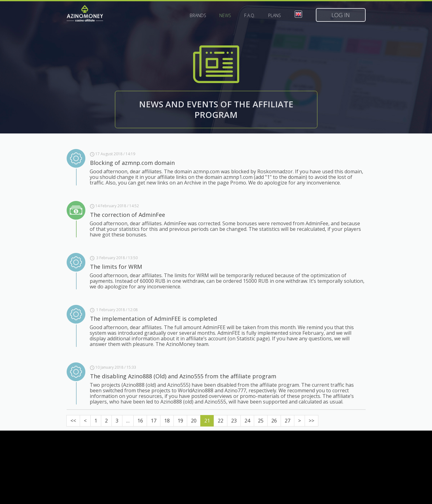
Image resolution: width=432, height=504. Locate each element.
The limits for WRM (116, 267)
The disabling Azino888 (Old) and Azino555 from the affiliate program (183, 376)
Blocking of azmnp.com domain (132, 163)
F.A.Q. (250, 16)
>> (311, 421)
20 (194, 421)
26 (274, 421)
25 (261, 421)
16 (140, 421)
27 (287, 421)
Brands (198, 16)
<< (73, 421)
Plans (275, 16)
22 (221, 421)
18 (167, 421)
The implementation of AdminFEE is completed (154, 319)
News (225, 16)
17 (154, 421)
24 (247, 421)
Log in (341, 15)
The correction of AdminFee (128, 215)
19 (180, 421)
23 (234, 421)
